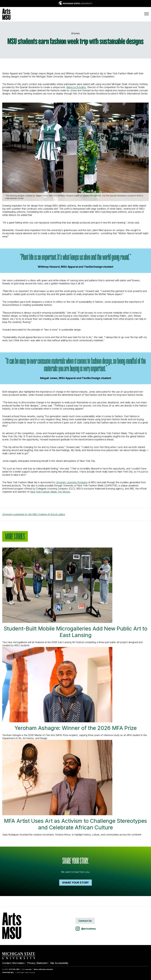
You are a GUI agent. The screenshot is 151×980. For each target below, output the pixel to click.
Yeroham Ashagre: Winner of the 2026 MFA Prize (69, 689)
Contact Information (13, 963)
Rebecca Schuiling (76, 87)
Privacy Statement (37, 963)
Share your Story (75, 883)
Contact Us (85, 921)
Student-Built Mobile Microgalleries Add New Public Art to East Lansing (75, 593)
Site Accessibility (59, 963)
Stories (75, 33)
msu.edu (28, 969)
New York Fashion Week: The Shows (50, 492)
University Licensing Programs (71, 482)
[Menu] (147, 14)
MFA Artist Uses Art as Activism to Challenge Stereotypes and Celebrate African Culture (75, 785)
